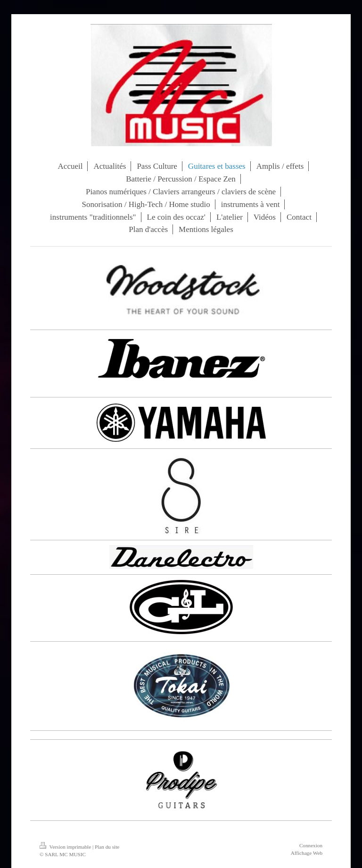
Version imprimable (66, 847)
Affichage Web (307, 853)
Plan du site (107, 847)
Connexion (311, 845)
